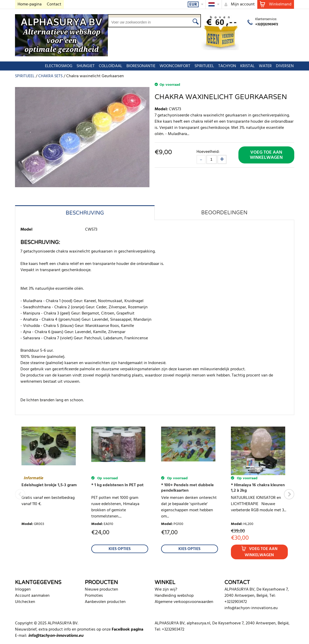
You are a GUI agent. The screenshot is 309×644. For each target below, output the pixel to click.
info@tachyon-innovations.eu (251, 608)
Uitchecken (25, 602)
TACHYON (212, 66)
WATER (251, 66)
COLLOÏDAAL (96, 66)
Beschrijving (85, 213)
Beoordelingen (224, 213)
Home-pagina (30, 4)
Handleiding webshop (174, 596)
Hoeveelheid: (208, 152)
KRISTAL (233, 66)
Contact (54, 4)
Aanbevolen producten (105, 602)
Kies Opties (120, 549)
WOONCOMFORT (160, 66)
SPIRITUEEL (190, 66)
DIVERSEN (270, 66)
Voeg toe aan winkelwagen (266, 155)
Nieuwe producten (101, 590)
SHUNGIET (71, 66)
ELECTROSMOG (44, 66)
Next (289, 494)
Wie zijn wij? (166, 590)
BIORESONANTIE (126, 66)
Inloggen (23, 590)
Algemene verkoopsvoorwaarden (184, 602)
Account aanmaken (32, 596)
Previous (20, 494)
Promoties (94, 596)
